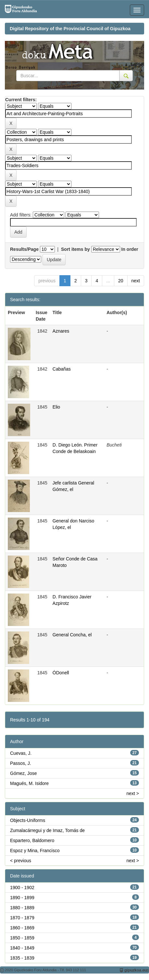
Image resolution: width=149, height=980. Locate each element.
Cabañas (62, 369)
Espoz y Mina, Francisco (35, 851)
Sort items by (75, 249)
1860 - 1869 (22, 928)
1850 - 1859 (22, 938)
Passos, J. (21, 763)
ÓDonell (61, 673)
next (136, 281)
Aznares (61, 331)
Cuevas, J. (21, 753)
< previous (21, 861)
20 (121, 281)
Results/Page (24, 249)
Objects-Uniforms (28, 820)
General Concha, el (72, 635)
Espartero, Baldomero (32, 840)
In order (130, 249)
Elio (56, 407)
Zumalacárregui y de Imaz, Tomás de (47, 830)
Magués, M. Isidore (29, 783)
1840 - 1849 (22, 948)
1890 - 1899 (22, 898)
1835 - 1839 (22, 958)
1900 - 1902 (22, 888)
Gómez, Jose (23, 773)
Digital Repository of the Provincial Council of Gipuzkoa (70, 29)
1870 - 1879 (22, 918)
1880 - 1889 (22, 908)
